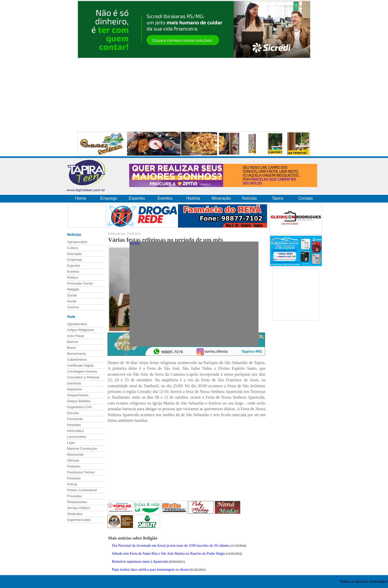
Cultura (72, 248)
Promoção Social (80, 283)
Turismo (73, 307)
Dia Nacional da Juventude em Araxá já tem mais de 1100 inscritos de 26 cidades (171, 546)
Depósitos (75, 389)
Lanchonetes (77, 437)
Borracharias (77, 354)
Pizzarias (74, 478)
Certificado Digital (80, 365)
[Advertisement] (194, 95)
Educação (75, 254)
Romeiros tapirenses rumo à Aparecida (140, 562)
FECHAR (135, 243)
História (193, 198)
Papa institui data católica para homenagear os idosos (150, 570)
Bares (71, 348)
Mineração (221, 198)
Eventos (165, 198)
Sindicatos (75, 514)
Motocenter (75, 454)
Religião (73, 289)
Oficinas (73, 460)
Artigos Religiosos (80, 330)
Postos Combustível (82, 490)
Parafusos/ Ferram (81, 472)
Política (73, 277)
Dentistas (74, 383)
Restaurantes (77, 502)
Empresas (75, 260)
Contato (305, 198)
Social (72, 301)
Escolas (73, 413)
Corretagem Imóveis (82, 371)
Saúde (72, 295)
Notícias (249, 198)
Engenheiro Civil (79, 407)
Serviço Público (79, 508)
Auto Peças (76, 336)
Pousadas (75, 496)
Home (81, 198)
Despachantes (78, 395)
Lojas (71, 443)
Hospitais (74, 425)
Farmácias (75, 419)
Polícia (72, 484)
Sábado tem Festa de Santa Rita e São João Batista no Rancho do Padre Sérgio (169, 554)
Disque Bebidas (79, 401)
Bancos (73, 342)
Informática (75, 431)
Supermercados (79, 520)
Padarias (74, 466)
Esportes (137, 198)
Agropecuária (77, 242)
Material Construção (82, 449)
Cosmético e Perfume (83, 377)
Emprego (109, 198)
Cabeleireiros (77, 360)
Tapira (278, 198)
